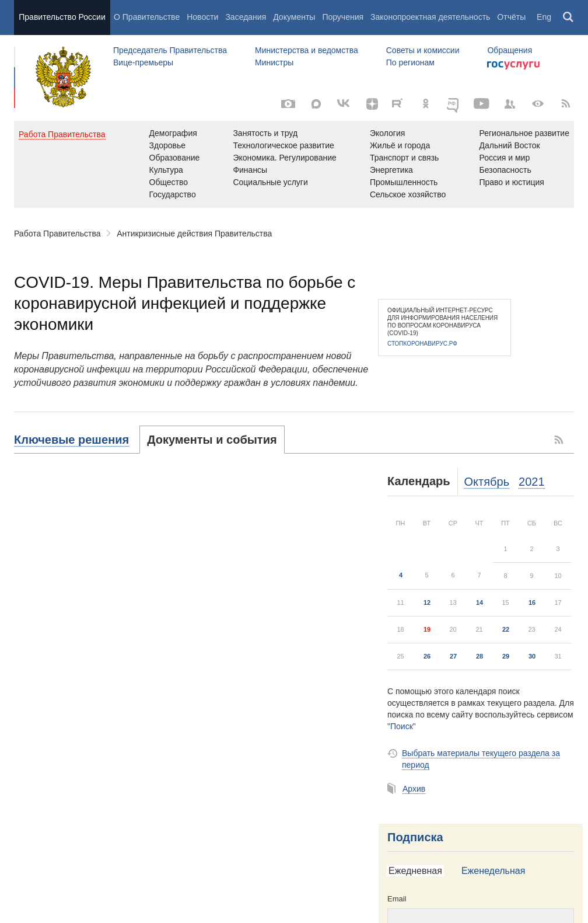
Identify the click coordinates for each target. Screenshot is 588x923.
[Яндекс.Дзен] (372, 104)
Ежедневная (415, 871)
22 (506, 629)
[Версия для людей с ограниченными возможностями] (538, 104)
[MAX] (316, 104)
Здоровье (168, 145)
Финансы (250, 170)
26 (427, 656)
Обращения (510, 50)
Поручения (343, 17)
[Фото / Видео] (288, 104)
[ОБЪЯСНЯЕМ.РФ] (454, 104)
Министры (274, 62)
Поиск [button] (569, 18)
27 (453, 656)
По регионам (410, 62)
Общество (169, 182)
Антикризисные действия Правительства (194, 234)
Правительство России (62, 17)
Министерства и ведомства (307, 50)
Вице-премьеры (143, 62)
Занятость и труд (265, 133)
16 (532, 602)
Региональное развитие (524, 133)
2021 (532, 482)
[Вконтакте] (344, 104)
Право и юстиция (511, 182)
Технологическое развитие (283, 145)
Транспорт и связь (405, 158)
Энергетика (391, 170)
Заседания (246, 17)
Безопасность (505, 170)
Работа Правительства (57, 234)
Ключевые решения (71, 440)
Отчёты (511, 17)
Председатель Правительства (170, 50)
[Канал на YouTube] (482, 104)
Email (397, 899)
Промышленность (404, 182)
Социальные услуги (270, 182)
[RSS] (566, 104)
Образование (175, 158)
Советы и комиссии (423, 50)
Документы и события (212, 440)
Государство (173, 194)
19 (427, 629)
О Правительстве (147, 17)
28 (480, 656)
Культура (166, 170)
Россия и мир (504, 158)
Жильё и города (400, 145)
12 (427, 602)
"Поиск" (402, 726)
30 (532, 656)
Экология (387, 133)
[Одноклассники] (426, 104)
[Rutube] (399, 103)
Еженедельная (493, 871)
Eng (544, 17)
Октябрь (487, 482)
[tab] (77, 440)
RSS (559, 440)
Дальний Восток (509, 145)
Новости (202, 17)
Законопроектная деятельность (430, 17)
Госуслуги (513, 65)
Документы (294, 17)
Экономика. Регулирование (284, 158)
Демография (173, 133)
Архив (414, 789)
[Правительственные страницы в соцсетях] (510, 104)
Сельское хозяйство (408, 194)
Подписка (415, 837)
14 (480, 602)
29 (506, 656)
